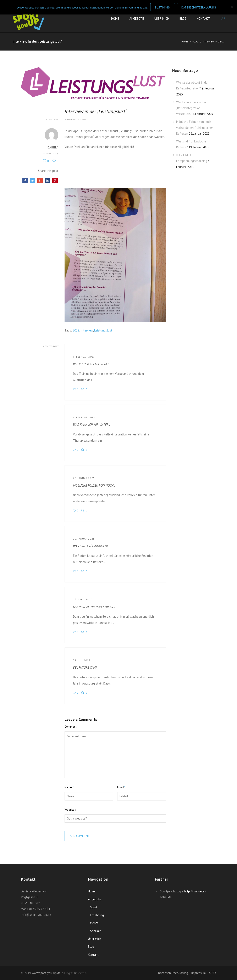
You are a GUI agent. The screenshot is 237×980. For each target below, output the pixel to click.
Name (69, 787)
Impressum (198, 973)
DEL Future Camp (85, 667)
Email (121, 787)
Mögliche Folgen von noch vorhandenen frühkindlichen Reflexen (195, 127)
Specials (96, 931)
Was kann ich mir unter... (92, 425)
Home (115, 19)
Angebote (137, 19)
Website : (70, 810)
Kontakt (203, 19)
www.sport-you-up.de (46, 973)
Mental (95, 923)
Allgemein (71, 119)
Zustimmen (163, 7)
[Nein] (232, 7)
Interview (87, 330)
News (83, 119)
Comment (71, 727)
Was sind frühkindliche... (92, 546)
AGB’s (212, 973)
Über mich (162, 19)
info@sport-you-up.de (36, 915)
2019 (76, 330)
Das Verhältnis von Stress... (94, 607)
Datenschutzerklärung (173, 973)
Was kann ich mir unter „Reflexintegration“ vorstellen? (191, 108)
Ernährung (97, 915)
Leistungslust (103, 330)
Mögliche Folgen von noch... (94, 485)
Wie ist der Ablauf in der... (92, 364)
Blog (183, 19)
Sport (94, 907)
